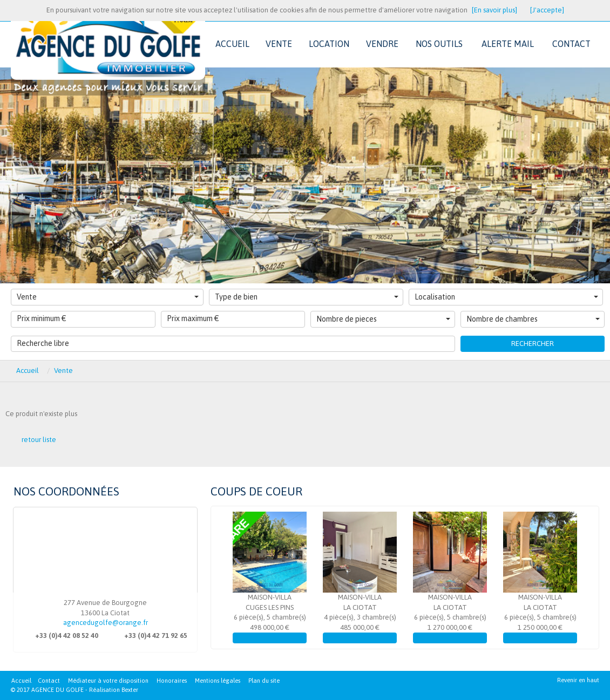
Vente (108, 297)
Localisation (506, 297)
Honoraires (172, 681)
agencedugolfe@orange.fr (106, 623)
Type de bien (307, 297)
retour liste (39, 440)
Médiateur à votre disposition (108, 681)
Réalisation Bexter (114, 690)
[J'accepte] (547, 10)
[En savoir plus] (494, 10)
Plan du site (264, 681)
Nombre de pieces (383, 319)
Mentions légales (218, 681)
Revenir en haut (578, 680)
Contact (49, 681)
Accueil (28, 371)
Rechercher (533, 344)
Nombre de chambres (533, 319)
